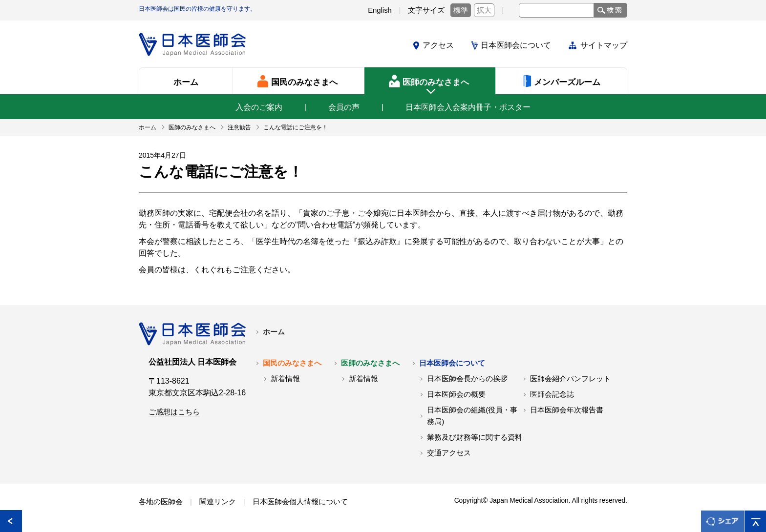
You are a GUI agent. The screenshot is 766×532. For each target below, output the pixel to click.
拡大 (484, 10)
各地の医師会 (161, 502)
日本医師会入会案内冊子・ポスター (468, 107)
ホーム (274, 332)
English (380, 10)
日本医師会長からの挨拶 (467, 379)
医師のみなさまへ (370, 363)
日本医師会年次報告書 (567, 410)
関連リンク (218, 502)
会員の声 (344, 107)
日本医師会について (516, 45)
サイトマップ (604, 45)
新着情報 (285, 379)
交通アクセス (449, 453)
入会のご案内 (259, 107)
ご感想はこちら (174, 412)
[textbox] (556, 10)
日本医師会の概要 (456, 394)
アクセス (438, 45)
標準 (461, 10)
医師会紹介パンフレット (570, 379)
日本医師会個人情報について (300, 502)
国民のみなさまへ (292, 363)
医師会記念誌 (552, 394)
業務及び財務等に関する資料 (475, 437)
